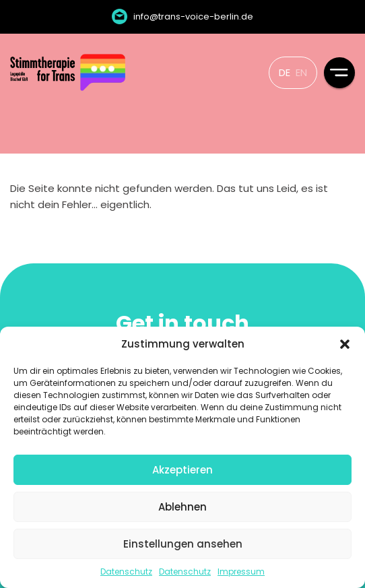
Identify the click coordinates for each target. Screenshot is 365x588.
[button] (345, 344)
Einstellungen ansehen (183, 544)
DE (285, 72)
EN (301, 72)
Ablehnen (182, 507)
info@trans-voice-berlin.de (193, 17)
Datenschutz (126, 571)
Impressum (241, 571)
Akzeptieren (182, 470)
